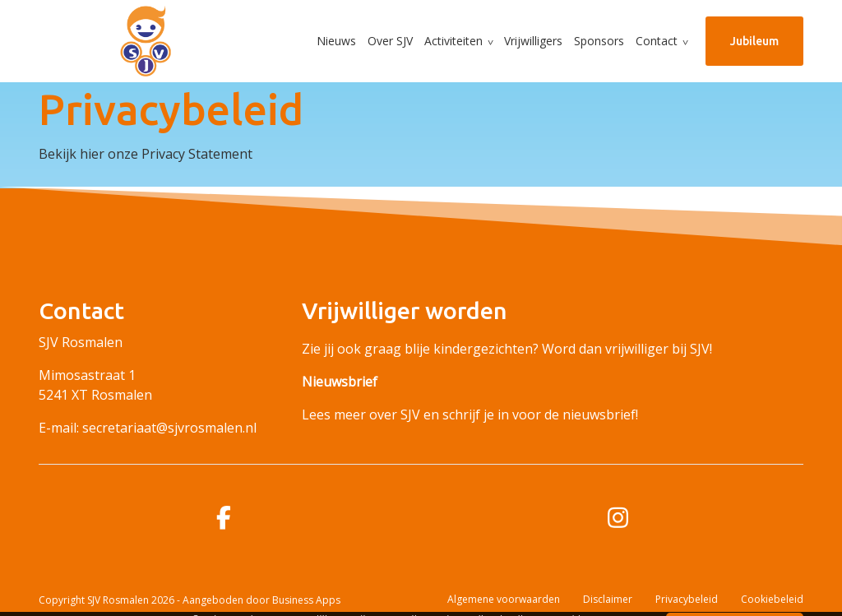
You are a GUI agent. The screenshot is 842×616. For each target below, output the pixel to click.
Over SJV (390, 41)
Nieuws (336, 41)
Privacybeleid (687, 599)
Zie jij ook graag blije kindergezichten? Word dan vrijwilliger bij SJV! (507, 349)
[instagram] (618, 518)
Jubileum (754, 41)
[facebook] (224, 518)
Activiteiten (453, 41)
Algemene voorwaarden (504, 599)
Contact (657, 41)
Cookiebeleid (772, 599)
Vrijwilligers (533, 41)
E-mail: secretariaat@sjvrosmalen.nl (148, 428)
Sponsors (599, 41)
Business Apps (306, 600)
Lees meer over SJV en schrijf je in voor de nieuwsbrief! (470, 415)
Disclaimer (608, 599)
